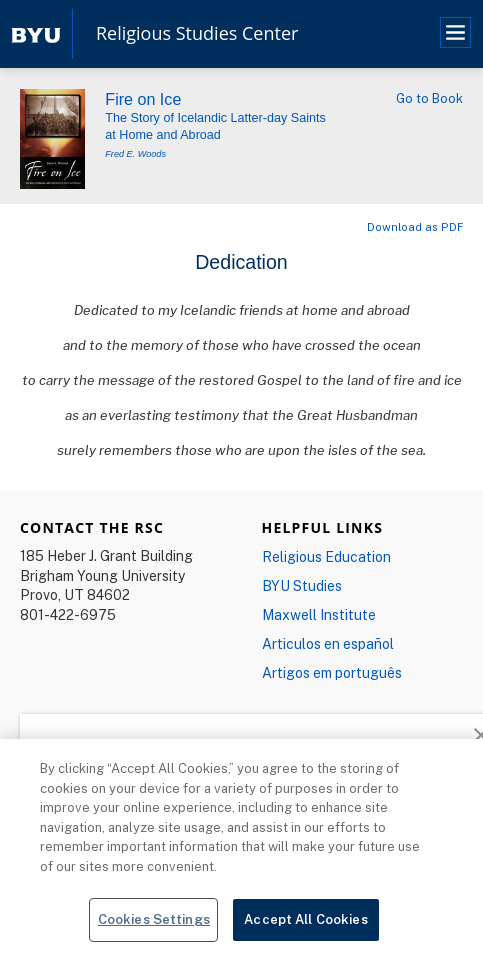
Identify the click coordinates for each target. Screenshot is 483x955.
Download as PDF (415, 226)
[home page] (36, 33)
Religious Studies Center (197, 34)
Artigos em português (332, 672)
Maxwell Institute (319, 614)
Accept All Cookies (305, 919)
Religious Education (326, 556)
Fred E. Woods (135, 154)
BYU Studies (302, 585)
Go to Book (429, 98)
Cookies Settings (154, 919)
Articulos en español (328, 643)
